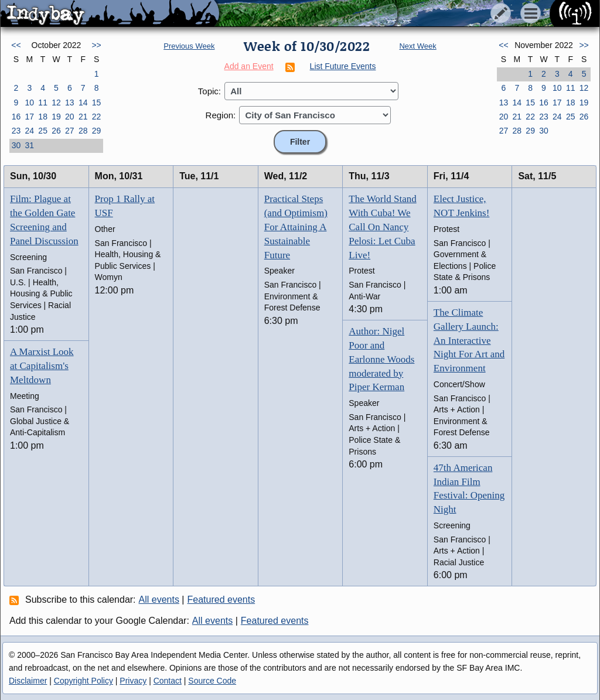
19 (56, 117)
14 (83, 103)
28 (83, 131)
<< (16, 45)
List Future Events (343, 66)
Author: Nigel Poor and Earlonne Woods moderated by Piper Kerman (381, 359)
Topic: (209, 91)
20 (70, 117)
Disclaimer (28, 681)
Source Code (212, 681)
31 (29, 145)
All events (159, 600)
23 (16, 131)
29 (97, 131)
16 (16, 117)
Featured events (221, 600)
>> (96, 45)
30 (16, 145)
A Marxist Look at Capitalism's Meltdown (42, 366)
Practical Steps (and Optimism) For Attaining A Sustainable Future (296, 227)
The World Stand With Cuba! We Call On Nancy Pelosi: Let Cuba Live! (382, 227)
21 (83, 117)
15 (97, 103)
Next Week (417, 46)
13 (70, 103)
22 (97, 117)
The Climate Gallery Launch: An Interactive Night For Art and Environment (469, 340)
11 (43, 103)
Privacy (133, 681)
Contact (168, 681)
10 (29, 103)
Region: (221, 115)
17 (29, 117)
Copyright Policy (83, 681)
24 (29, 131)
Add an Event (249, 66)
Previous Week (189, 46)
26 (56, 131)
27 (70, 131)
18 (43, 117)
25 (43, 131)
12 (56, 103)
